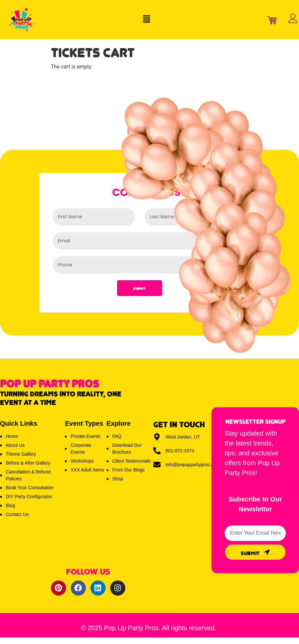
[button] (146, 19)
